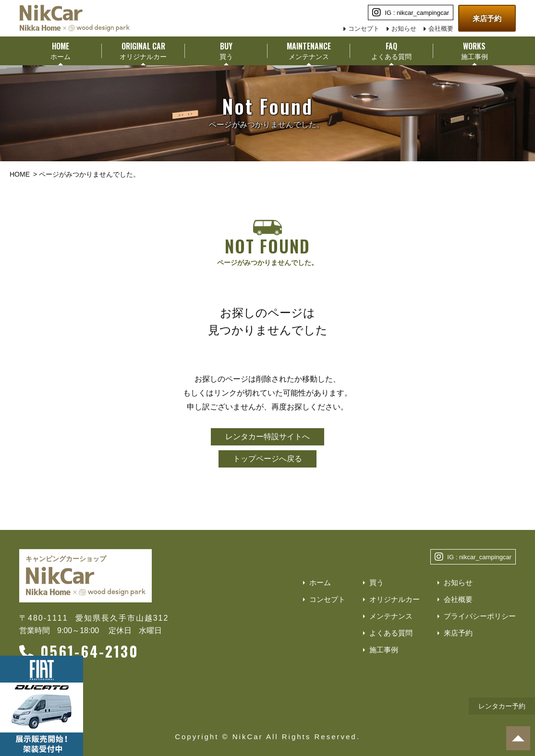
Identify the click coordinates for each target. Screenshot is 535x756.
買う (377, 582)
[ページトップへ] (518, 738)
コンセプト (364, 29)
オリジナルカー (395, 599)
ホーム (320, 582)
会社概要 (441, 29)
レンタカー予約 (502, 706)
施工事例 (384, 650)
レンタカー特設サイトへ (267, 437)
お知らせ (404, 29)
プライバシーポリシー (480, 616)
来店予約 (487, 18)
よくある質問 (391, 633)
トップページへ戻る (267, 459)
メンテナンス (391, 616)
